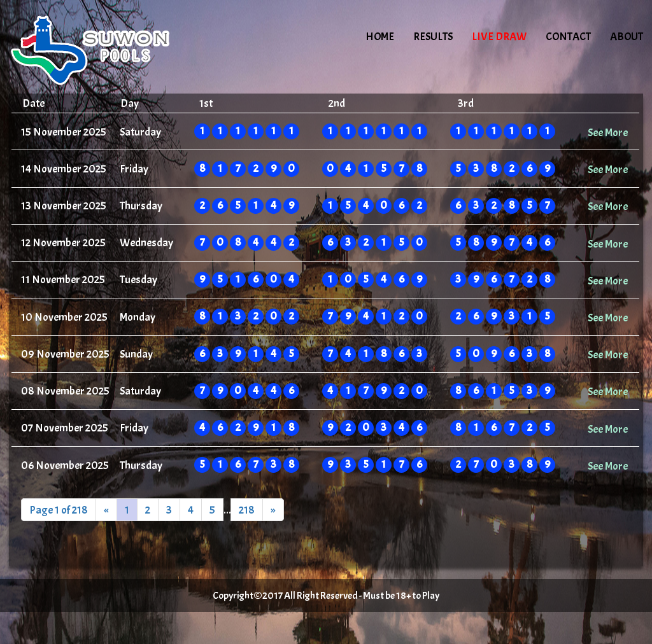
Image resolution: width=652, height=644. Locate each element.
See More (608, 132)
